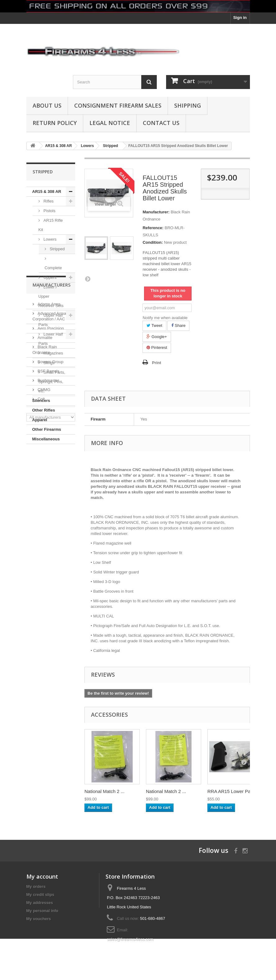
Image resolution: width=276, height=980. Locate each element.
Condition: (153, 242)
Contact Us (161, 123)
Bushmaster (48, 556)
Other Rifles (44, 410)
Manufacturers (52, 463)
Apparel (40, 420)
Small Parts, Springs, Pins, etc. (52, 382)
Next (88, 279)
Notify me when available (165, 318)
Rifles (48, 201)
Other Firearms (47, 429)
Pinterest (157, 347)
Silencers (41, 401)
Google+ (157, 337)
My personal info (42, 911)
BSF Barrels (48, 546)
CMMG (44, 565)
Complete (53, 268)
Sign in (240, 18)
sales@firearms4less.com (130, 939)
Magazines (53, 353)
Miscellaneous (46, 439)
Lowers (50, 239)
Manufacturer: (156, 212)
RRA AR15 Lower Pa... (231, 791)
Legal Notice (110, 123)
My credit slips (40, 895)
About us (47, 105)
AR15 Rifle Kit (51, 225)
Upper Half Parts (51, 320)
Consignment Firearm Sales (118, 105)
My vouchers (39, 919)
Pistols (49, 211)
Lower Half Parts (51, 339)
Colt (41, 574)
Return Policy (55, 123)
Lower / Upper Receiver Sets (51, 296)
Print (156, 363)
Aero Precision (50, 503)
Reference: (153, 228)
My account (42, 876)
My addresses (40, 903)
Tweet (154, 325)
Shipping (188, 105)
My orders (36, 886)
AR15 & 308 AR (47, 192)
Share (178, 325)
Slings (49, 363)
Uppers (50, 277)
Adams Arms (49, 479)
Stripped (57, 249)
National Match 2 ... (104, 791)
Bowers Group (50, 537)
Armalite (45, 513)
